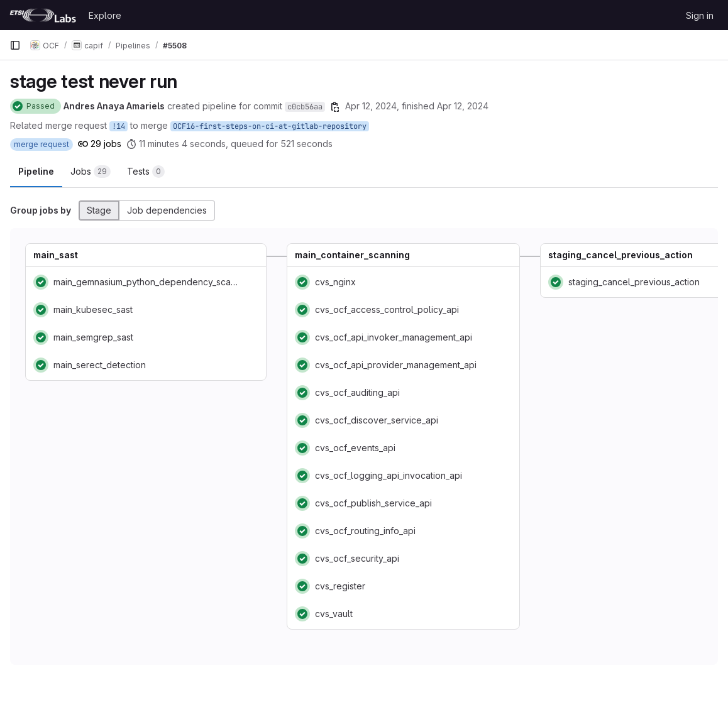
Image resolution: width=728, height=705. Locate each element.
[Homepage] (43, 15)
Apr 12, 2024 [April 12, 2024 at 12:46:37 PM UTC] (371, 106)
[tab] (91, 172)
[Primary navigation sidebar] (15, 45)
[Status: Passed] (36, 106)
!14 (119, 126)
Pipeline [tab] (36, 171)
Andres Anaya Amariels (114, 106)
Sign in (700, 15)
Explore (105, 15)
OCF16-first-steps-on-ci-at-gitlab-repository (270, 126)
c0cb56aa (305, 107)
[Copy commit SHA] (335, 107)
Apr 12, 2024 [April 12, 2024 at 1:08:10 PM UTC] (463, 106)
